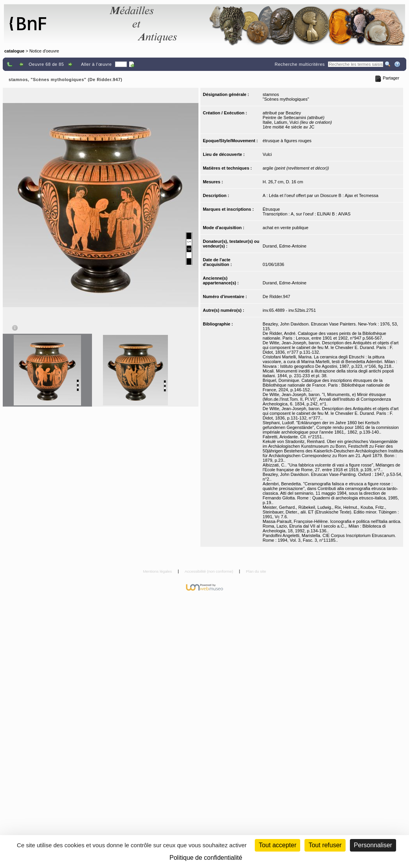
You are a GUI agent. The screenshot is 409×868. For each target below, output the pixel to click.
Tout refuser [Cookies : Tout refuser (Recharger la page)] (325, 845)
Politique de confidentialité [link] (206, 858)
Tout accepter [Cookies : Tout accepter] (277, 845)
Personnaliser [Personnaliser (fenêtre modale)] (373, 845)
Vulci (267, 154)
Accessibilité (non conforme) (210, 571)
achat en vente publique (286, 228)
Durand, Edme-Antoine (285, 246)
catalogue (14, 51)
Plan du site (256, 571)
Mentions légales (158, 571)
